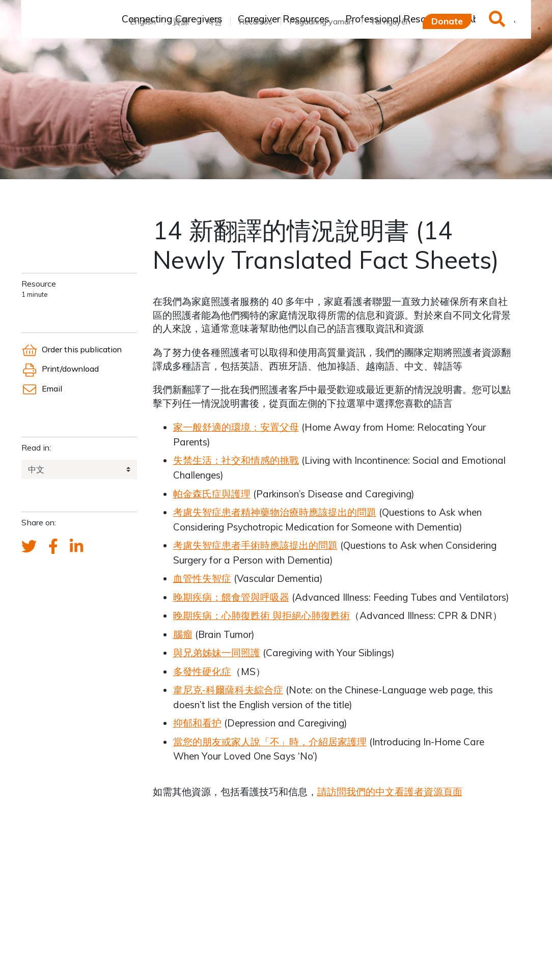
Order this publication (72, 349)
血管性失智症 (202, 578)
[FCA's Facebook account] (53, 547)
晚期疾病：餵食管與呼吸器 (231, 597)
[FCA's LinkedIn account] (76, 547)
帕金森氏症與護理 (212, 494)
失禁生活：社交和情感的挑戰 (236, 460)
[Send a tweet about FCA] (29, 547)
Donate (447, 21)
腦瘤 (183, 634)
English (143, 21)
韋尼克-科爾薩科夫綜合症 (228, 690)
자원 (214, 21)
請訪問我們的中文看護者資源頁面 (390, 792)
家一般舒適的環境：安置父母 (236, 427)
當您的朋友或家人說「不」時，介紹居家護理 (270, 742)
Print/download (60, 369)
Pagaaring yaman (321, 21)
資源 (181, 21)
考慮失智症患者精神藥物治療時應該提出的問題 (275, 512)
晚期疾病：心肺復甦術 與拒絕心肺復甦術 (261, 615)
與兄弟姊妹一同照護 (217, 653)
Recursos (256, 21)
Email (42, 388)
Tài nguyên (390, 21)
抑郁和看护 (197, 723)
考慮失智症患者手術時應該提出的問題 (255, 545)
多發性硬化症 (202, 671)
